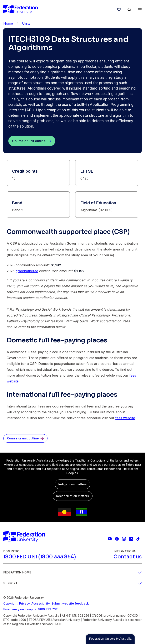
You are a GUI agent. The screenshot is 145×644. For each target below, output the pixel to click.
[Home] (21, 10)
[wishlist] (119, 10)
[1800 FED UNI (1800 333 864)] (40, 557)
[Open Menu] (140, 10)
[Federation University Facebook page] (117, 539)
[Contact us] (128, 557)
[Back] (17, 23)
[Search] (129, 10)
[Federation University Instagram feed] (124, 539)
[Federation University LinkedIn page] (131, 539)
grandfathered (27, 271)
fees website (125, 418)
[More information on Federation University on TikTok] (138, 539)
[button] (110, 639)
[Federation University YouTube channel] (110, 539)
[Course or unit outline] (32, 141)
